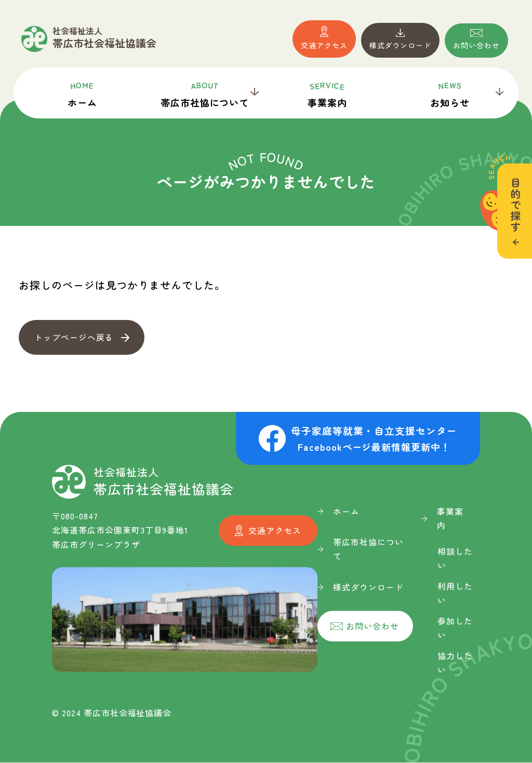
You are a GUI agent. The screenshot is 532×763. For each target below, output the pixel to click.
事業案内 (327, 94)
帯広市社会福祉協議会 (104, 38)
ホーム (82, 94)
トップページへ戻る (74, 337)
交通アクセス (324, 45)
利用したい (455, 593)
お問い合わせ (476, 45)
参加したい (455, 628)
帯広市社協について (205, 94)
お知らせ (450, 94)
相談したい (455, 559)
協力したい (455, 663)
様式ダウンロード (401, 45)
